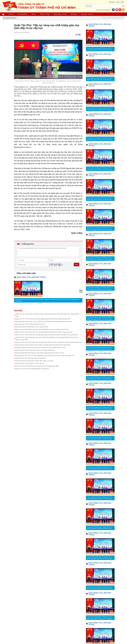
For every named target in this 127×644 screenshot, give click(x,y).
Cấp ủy (34, 14)
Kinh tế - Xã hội (45, 14)
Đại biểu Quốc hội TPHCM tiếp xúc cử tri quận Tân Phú (32, 327)
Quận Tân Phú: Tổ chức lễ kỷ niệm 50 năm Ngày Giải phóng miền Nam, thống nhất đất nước (43, 319)
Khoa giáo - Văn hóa (87, 14)
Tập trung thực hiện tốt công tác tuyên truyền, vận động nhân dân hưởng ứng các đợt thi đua (43, 345)
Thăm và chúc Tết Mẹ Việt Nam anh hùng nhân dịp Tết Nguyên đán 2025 (37, 366)
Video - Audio (120, 2)
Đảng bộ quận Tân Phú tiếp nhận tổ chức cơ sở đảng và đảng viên (35, 350)
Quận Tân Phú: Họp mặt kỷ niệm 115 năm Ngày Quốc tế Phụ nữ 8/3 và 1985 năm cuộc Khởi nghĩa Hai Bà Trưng (49, 342)
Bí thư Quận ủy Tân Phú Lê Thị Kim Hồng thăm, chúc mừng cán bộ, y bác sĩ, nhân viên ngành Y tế (45, 355)
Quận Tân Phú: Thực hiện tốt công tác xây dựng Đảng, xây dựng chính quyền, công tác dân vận (44, 332)
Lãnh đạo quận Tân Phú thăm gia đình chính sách (30, 324)
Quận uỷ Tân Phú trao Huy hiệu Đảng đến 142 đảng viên (32, 369)
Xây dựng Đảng (22, 14)
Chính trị (11, 14)
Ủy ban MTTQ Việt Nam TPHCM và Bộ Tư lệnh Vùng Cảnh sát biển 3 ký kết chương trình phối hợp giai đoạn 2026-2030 (47, 300)
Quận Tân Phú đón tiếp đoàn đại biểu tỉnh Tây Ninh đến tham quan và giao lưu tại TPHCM (42, 329)
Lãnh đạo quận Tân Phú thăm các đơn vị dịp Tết (30, 363)
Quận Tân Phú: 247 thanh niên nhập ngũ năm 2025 (31, 358)
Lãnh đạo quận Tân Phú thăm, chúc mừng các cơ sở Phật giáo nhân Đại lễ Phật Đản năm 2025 (44, 321)
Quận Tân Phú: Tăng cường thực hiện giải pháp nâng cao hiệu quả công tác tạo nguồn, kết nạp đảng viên (47, 335)
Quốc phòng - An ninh (60, 14)
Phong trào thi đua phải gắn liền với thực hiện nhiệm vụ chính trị (34, 361)
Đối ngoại (74, 14)
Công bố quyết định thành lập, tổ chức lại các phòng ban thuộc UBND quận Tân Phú (41, 348)
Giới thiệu (112, 2)
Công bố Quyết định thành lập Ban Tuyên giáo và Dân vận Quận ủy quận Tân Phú (40, 353)
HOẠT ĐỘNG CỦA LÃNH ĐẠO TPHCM (31, 277)
